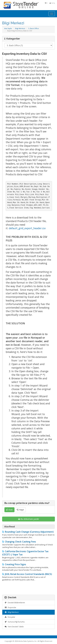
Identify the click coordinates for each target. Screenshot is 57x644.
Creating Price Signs (14, 564)
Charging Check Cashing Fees (19, 542)
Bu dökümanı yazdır (29, 519)
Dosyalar (10, 617)
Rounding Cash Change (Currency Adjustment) (28, 532)
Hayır (20, 510)
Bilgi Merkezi (20, 28)
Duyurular (10, 607)
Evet (9, 510)
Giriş (52, 3)
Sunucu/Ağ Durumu (15, 622)
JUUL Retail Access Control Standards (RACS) (27, 574)
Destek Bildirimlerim (15, 603)
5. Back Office (34, 28)
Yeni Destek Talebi (14, 627)
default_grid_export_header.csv (27, 228)
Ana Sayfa (8, 28)
